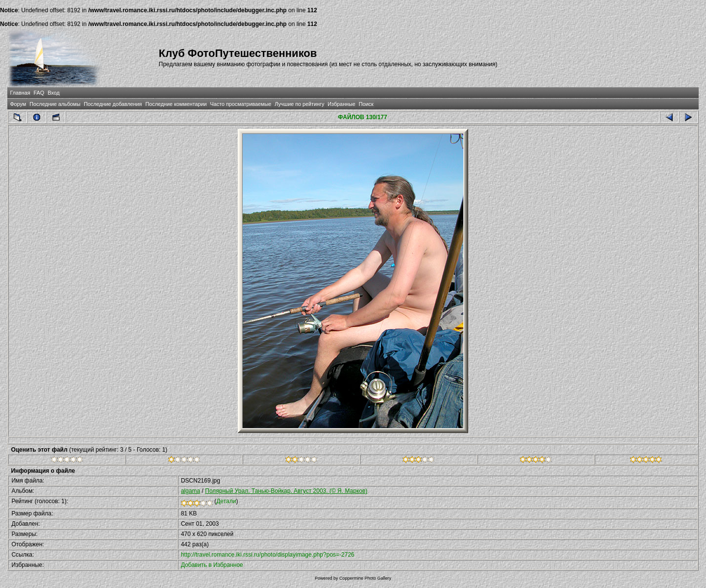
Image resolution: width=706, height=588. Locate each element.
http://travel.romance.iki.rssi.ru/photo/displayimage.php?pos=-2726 (268, 555)
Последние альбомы (55, 104)
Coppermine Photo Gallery (365, 578)
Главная (20, 93)
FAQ (39, 93)
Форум (18, 104)
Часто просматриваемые (241, 104)
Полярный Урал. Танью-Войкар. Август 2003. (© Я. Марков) (286, 491)
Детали (226, 501)
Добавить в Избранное (212, 565)
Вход (53, 93)
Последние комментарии (176, 104)
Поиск (366, 104)
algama (190, 491)
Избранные (341, 104)
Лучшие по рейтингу (299, 104)
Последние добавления (113, 104)
